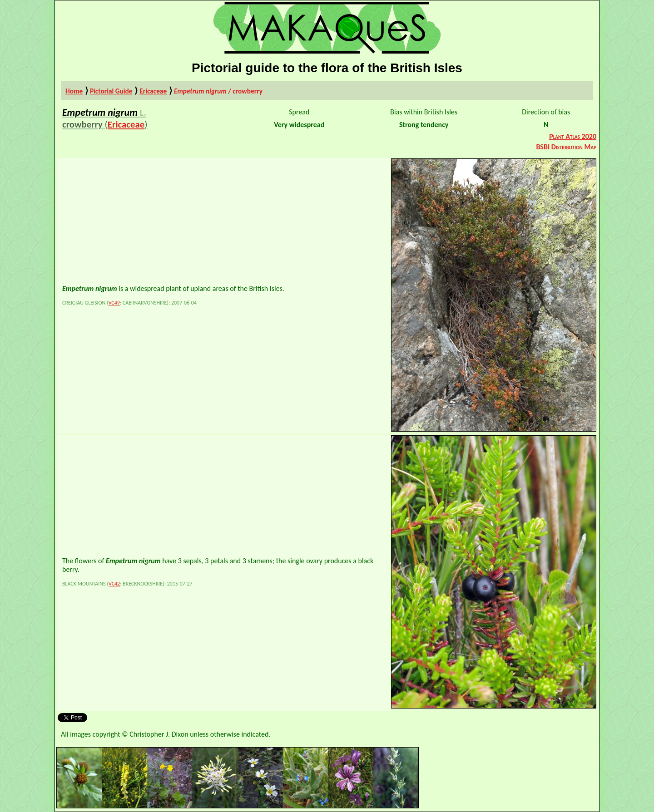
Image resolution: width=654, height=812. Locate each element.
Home (74, 91)
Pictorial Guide (111, 91)
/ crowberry (218, 91)
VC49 (114, 303)
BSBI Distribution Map (566, 147)
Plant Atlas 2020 (573, 136)
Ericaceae (153, 91)
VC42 (114, 584)
